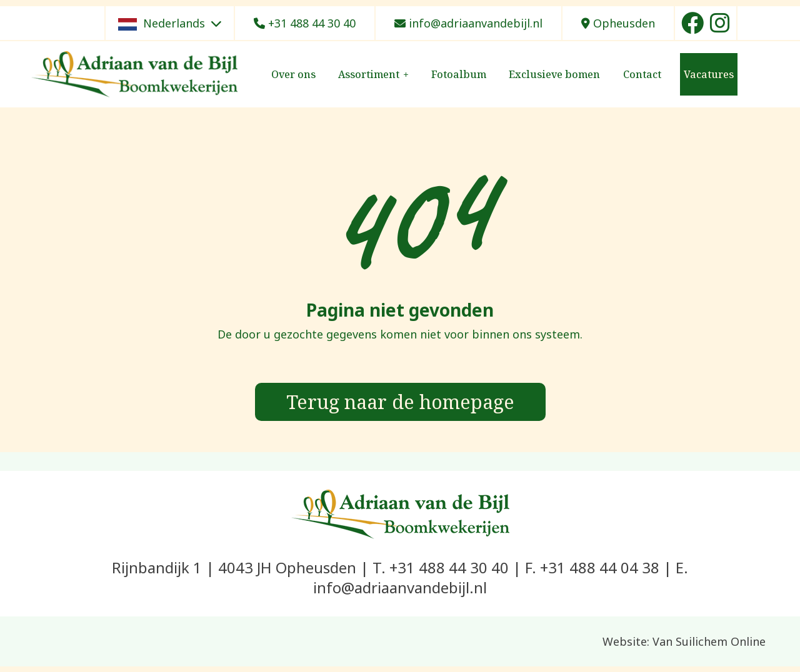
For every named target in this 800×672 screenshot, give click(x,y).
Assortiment (369, 74)
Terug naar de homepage (400, 404)
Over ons (293, 74)
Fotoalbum (459, 74)
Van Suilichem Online (709, 647)
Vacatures (709, 74)
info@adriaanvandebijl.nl (468, 23)
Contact (642, 74)
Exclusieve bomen (554, 74)
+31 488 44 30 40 (305, 23)
